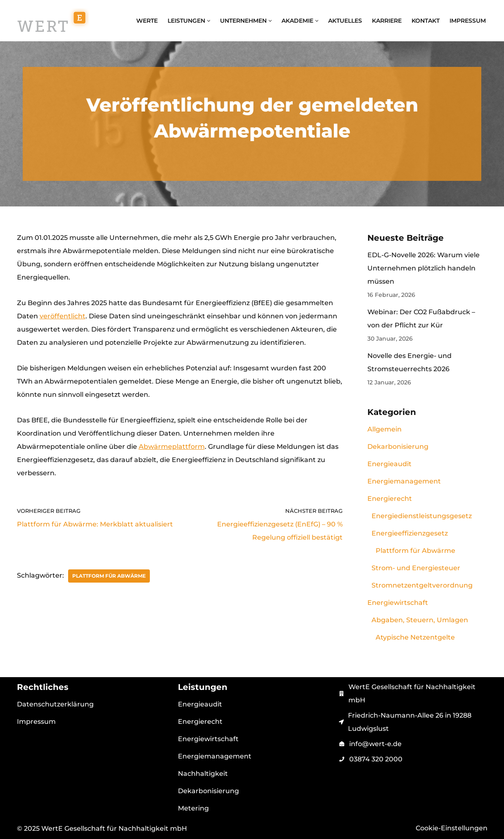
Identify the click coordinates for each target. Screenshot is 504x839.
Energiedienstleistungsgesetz (422, 516)
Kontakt (426, 21)
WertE (147, 21)
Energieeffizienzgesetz (410, 533)
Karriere (387, 21)
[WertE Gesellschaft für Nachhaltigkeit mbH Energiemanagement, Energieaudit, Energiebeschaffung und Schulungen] (53, 21)
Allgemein (385, 429)
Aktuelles (345, 21)
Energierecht (390, 499)
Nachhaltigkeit (203, 774)
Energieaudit (389, 464)
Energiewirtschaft (398, 603)
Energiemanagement (404, 481)
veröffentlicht (63, 316)
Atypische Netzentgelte (415, 637)
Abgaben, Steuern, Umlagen (420, 620)
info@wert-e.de (375, 744)
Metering (193, 808)
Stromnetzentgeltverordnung (422, 585)
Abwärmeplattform (172, 447)
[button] (209, 21)
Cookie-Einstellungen (452, 828)
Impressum (468, 21)
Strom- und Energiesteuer (416, 568)
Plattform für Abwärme (109, 576)
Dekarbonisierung (398, 447)
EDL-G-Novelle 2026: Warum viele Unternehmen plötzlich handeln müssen (424, 268)
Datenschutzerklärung (55, 704)
